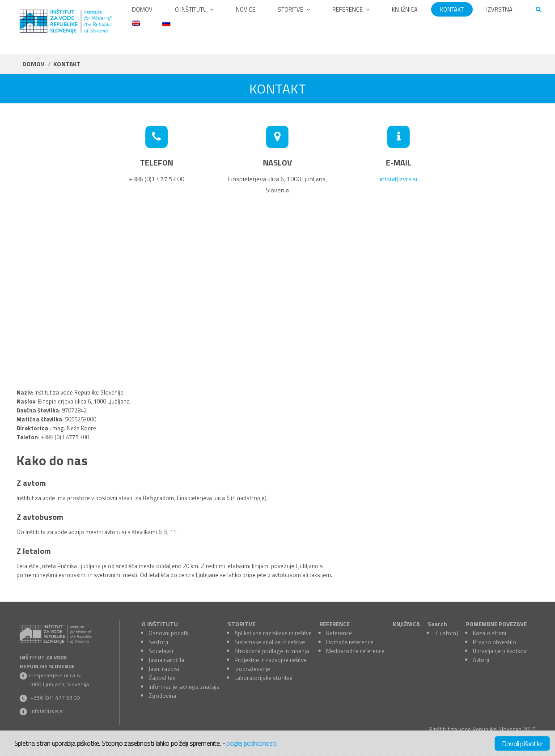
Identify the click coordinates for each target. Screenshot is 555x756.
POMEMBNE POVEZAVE (496, 624)
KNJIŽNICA (406, 624)
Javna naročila (166, 660)
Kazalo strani (489, 633)
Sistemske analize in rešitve (270, 642)
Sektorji (158, 642)
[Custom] (446, 633)
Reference (339, 633)
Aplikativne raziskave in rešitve (273, 633)
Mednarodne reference (355, 651)
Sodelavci (161, 651)
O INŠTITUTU (160, 624)
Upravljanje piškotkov (500, 651)
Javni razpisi (164, 669)
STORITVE (241, 624)
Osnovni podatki (169, 633)
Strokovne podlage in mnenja (272, 651)
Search (437, 624)
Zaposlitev (162, 678)
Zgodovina (162, 696)
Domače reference (350, 642)
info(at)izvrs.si (398, 179)
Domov (33, 64)
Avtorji (481, 660)
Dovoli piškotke (522, 743)
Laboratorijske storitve (263, 678)
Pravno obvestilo (494, 642)
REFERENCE (335, 624)
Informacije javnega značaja (184, 687)
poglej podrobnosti (251, 743)
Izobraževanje (252, 669)
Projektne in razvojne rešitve (271, 660)
